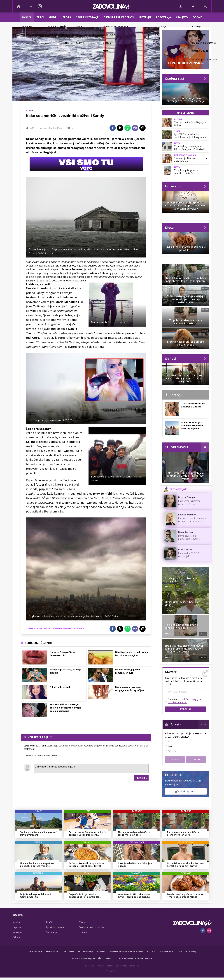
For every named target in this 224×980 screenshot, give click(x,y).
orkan (29, 628)
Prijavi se (141, 778)
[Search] (205, 6)
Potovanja (163, 17)
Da (170, 741)
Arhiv (204, 724)
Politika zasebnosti (164, 951)
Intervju (145, 17)
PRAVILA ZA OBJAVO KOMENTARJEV (41, 755)
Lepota (66, 17)
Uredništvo (53, 951)
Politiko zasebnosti (178, 702)
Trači (40, 17)
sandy (47, 628)
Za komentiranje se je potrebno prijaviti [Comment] (91, 768)
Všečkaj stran (186, 791)
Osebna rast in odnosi (119, 17)
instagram (78, 628)
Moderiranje (85, 951)
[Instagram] (40, 6)
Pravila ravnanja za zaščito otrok (93, 958)
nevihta (38, 628)
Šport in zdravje (87, 17)
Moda (53, 17)
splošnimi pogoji (190, 699)
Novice (27, 17)
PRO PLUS (69, 951)
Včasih (172, 751)
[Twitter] (120, 128)
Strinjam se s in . (185, 701)
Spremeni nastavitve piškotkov (129, 951)
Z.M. (32, 128)
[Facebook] (31, 6)
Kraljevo (182, 17)
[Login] (181, 6)
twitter (67, 628)
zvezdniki (57, 628)
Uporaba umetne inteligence (135, 958)
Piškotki (101, 951)
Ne (170, 746)
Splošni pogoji (188, 951)
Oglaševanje (35, 951)
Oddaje (197, 17)
